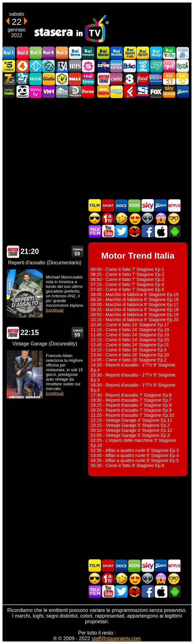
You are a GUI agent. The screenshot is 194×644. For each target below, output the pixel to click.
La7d (169, 66)
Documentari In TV (121, 205)
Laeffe (130, 92)
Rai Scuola (116, 53)
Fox (156, 92)
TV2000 (182, 53)
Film (95, 205)
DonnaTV (35, 92)
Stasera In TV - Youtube (108, 231)
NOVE (35, 79)
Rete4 (22, 66)
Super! (182, 66)
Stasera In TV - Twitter (121, 231)
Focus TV (88, 92)
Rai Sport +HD (130, 53)
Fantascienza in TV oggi (148, 218)
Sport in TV (108, 205)
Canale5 (9, 66)
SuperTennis (9, 92)
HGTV (62, 92)
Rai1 (9, 53)
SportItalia (143, 92)
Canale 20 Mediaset (22, 92)
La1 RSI (169, 79)
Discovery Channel (75, 92)
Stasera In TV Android (174, 231)
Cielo (116, 79)
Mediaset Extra (116, 66)
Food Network (143, 79)
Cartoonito (143, 66)
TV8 (130, 79)
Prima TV (108, 218)
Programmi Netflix (174, 205)
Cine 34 (62, 66)
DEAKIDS (103, 92)
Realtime (88, 79)
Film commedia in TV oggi (121, 218)
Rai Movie (75, 53)
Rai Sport (143, 53)
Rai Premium (88, 53)
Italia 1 (35, 66)
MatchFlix (134, 231)
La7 (156, 66)
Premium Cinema (182, 92)
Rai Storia (103, 53)
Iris (75, 66)
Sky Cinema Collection (169, 92)
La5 (88, 66)
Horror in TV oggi (161, 218)
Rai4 (49, 53)
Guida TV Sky (148, 205)
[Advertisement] (97, 148)
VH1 (49, 92)
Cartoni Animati (134, 205)
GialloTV (49, 79)
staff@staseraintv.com (116, 638)
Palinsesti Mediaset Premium (161, 205)
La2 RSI (182, 79)
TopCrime (103, 66)
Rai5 (62, 53)
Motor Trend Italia (103, 79)
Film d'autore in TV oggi (174, 218)
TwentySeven (22, 79)
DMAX (75, 79)
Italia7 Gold (9, 79)
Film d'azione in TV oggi (95, 218)
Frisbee (116, 92)
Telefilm (95, 231)
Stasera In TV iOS (161, 231)
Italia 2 (49, 66)
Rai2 (22, 53)
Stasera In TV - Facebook (148, 231)
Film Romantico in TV (134, 218)
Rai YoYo (169, 53)
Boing (130, 66)
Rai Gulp (156, 53)
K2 (62, 79)
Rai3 (35, 53)
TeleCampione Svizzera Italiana (156, 79)
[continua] (55, 310)
